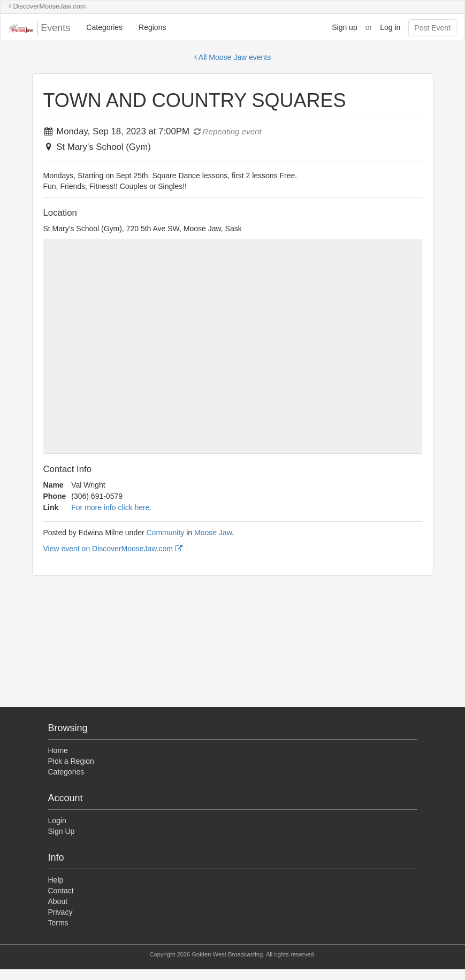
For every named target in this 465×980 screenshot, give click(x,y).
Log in (390, 27)
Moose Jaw (213, 533)
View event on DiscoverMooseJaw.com (113, 549)
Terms (58, 923)
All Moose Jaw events (233, 57)
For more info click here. (111, 507)
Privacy (60, 912)
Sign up (344, 27)
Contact (61, 891)
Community (166, 533)
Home (58, 750)
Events (39, 29)
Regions (152, 27)
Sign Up (62, 831)
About (58, 901)
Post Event (432, 28)
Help (56, 880)
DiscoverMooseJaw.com (47, 6)
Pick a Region (71, 761)
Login (57, 821)
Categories (104, 27)
